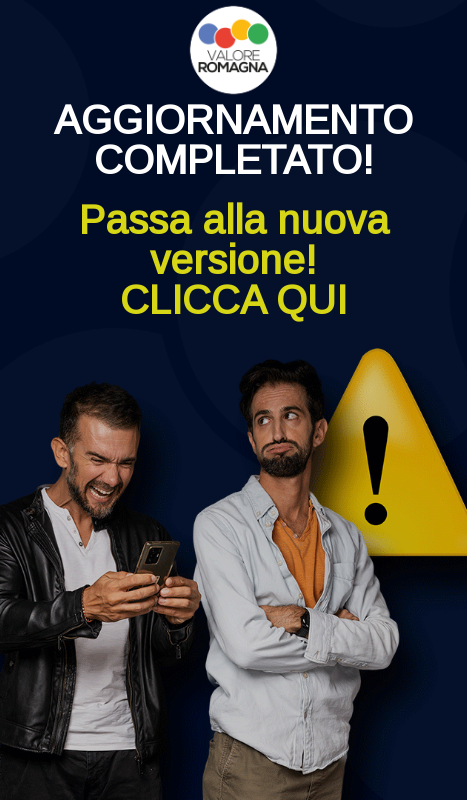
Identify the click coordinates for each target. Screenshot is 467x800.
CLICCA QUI (233, 300)
